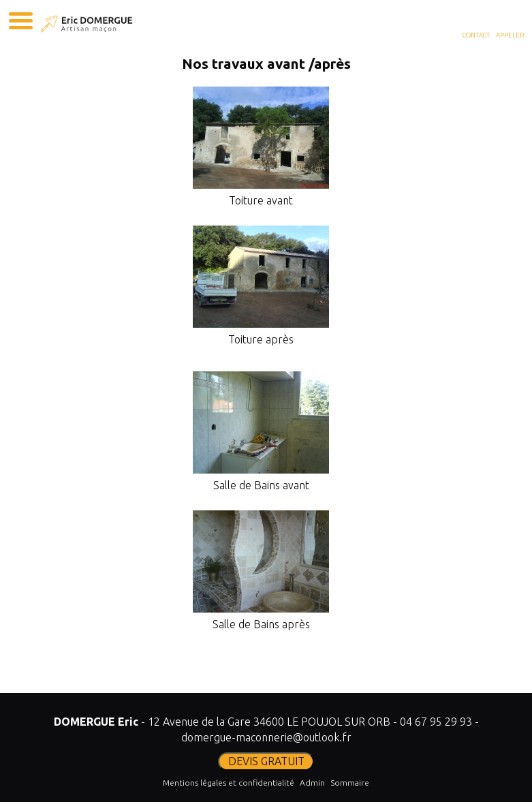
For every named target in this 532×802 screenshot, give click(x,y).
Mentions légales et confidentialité (229, 783)
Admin (312, 783)
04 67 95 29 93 (436, 722)
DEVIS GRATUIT (266, 761)
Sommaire (350, 783)
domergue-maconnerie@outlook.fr (266, 737)
